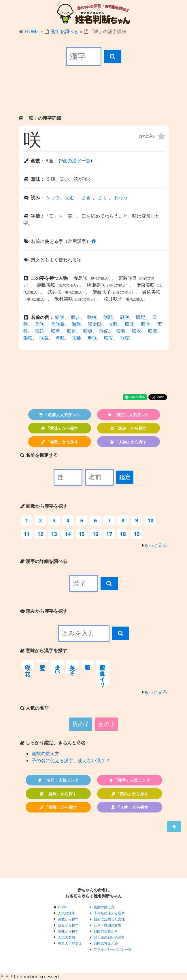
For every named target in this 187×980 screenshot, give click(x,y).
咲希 (56, 331)
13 (54, 534)
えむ (70, 197)
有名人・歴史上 (70, 943)
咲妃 (141, 317)
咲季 (146, 324)
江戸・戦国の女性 (107, 925)
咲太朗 (95, 324)
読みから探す (68, 925)
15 (82, 534)
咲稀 (76, 338)
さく (103, 197)
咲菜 (44, 338)
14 (68, 534)
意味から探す (68, 931)
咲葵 (153, 331)
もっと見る (156, 545)
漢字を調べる (64, 31)
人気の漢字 (67, 913)
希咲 (60, 338)
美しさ (72, 667)
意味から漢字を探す (44, 650)
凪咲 (124, 317)
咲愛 (109, 338)
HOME (32, 31)
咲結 (39, 331)
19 (137, 534)
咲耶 (108, 317)
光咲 (113, 324)
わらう (121, 197)
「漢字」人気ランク (128, 415)
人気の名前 (67, 937)
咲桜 (92, 317)
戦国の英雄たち (106, 931)
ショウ (53, 197)
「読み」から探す (129, 428)
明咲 (92, 338)
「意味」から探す (60, 428)
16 (96, 534)
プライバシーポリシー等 (113, 949)
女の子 (107, 724)
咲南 (120, 331)
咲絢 (72, 331)
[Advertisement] (94, 96)
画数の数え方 (46, 753)
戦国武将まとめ (106, 943)
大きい (57, 667)
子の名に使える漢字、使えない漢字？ (71, 760)
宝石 (42, 661)
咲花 (130, 324)
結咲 (60, 317)
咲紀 (104, 331)
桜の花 (27, 664)
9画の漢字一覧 (75, 161)
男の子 (81, 724)
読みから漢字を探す (44, 611)
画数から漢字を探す (44, 506)
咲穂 (125, 338)
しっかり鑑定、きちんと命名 (53, 743)
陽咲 (28, 338)
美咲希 (58, 324)
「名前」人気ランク (60, 415)
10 (151, 520)
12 (40, 534)
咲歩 (76, 317)
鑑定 (125, 477)
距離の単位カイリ (102, 673)
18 (123, 534)
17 (109, 534)
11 (27, 534)
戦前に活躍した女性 (109, 919)
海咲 (76, 324)
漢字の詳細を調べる (44, 561)
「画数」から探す (60, 442)
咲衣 (137, 331)
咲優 (88, 331)
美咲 (39, 324)
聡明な (87, 664)
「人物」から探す (129, 442)
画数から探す (68, 919)
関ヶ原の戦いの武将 (109, 937)
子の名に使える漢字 (109, 913)
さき (86, 197)
